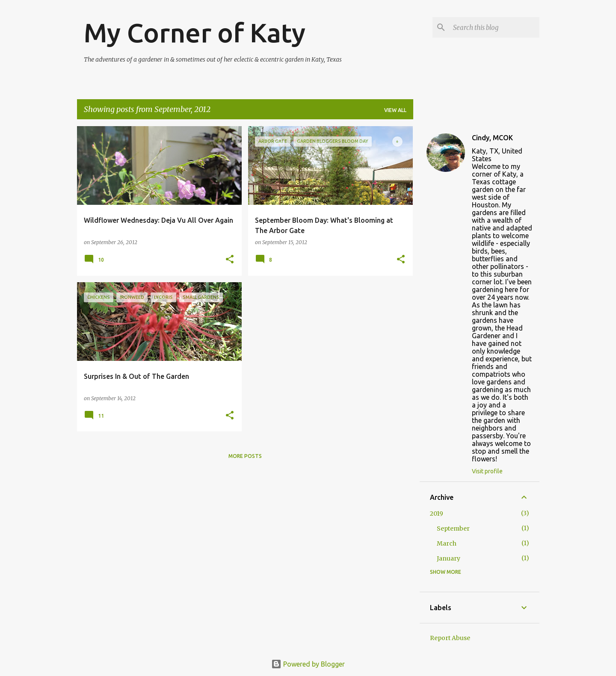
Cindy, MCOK (492, 138)
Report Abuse (450, 638)
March (447, 543)
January (449, 558)
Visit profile (487, 471)
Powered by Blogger (308, 664)
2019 (437, 514)
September (453, 528)
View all (395, 110)
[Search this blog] (495, 27)
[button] (230, 260)
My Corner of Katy (195, 32)
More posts (245, 456)
